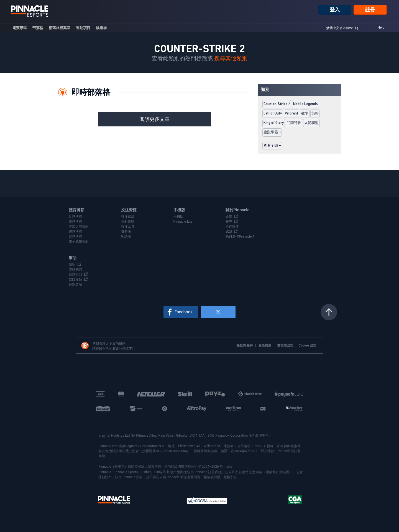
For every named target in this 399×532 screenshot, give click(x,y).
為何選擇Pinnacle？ (240, 236)
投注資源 (128, 217)
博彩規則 (75, 274)
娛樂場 (101, 28)
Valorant (291, 114)
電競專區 (20, 28)
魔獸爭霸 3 (272, 132)
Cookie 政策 (308, 345)
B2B (229, 231)
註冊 (370, 10)
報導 (229, 222)
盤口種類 (75, 279)
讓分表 (126, 231)
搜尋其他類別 (231, 58)
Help (381, 27)
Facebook (184, 312)
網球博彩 (75, 231)
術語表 (126, 236)
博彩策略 (128, 222)
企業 (229, 217)
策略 (315, 114)
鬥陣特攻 (294, 123)
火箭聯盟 (311, 123)
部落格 (38, 28)
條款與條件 (245, 345)
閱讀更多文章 (155, 119)
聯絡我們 (75, 269)
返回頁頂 (329, 312)
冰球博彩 (75, 236)
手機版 (178, 217)
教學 (305, 114)
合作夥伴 (232, 226)
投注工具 (128, 226)
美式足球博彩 (79, 226)
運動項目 (83, 28)
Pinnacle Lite (183, 222)
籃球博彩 (75, 222)
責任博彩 (265, 345)
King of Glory (274, 123)
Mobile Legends (305, 104)
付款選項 (75, 284)
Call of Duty (273, 114)
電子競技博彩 (79, 241)
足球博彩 (75, 217)
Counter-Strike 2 (277, 104)
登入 (335, 10)
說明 (72, 264)
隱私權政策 (286, 345)
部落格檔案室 (60, 28)
